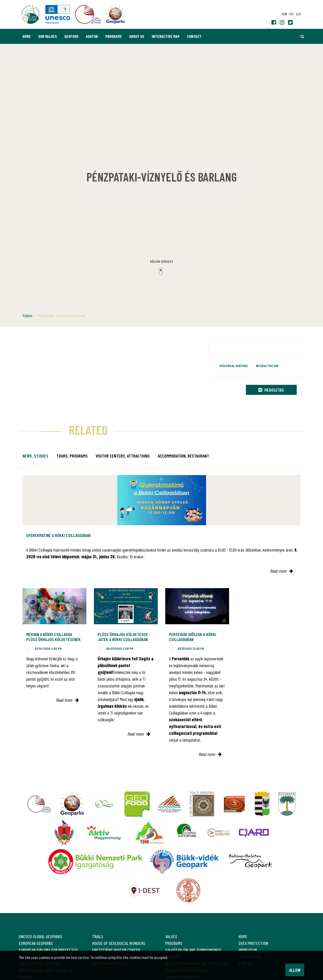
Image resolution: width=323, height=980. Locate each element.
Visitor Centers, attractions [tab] (123, 456)
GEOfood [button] (71, 36)
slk (298, 14)
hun (284, 14)
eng (291, 14)
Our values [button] (48, 36)
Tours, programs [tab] (72, 456)
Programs (114, 36)
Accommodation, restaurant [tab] (183, 456)
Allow (295, 970)
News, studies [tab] (35, 456)
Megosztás (271, 390)
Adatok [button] (92, 36)
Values (28, 315)
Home (27, 36)
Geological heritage (234, 366)
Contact (194, 36)
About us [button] (137, 36)
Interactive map (166, 36)
